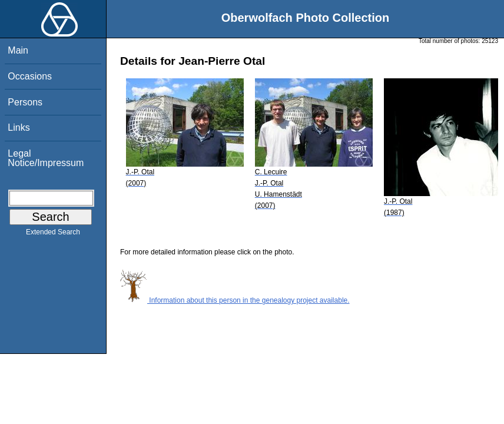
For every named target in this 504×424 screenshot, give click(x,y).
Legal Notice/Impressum (46, 158)
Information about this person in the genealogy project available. (235, 300)
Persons (25, 102)
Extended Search (53, 234)
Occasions (30, 76)
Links (19, 127)
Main (18, 50)
